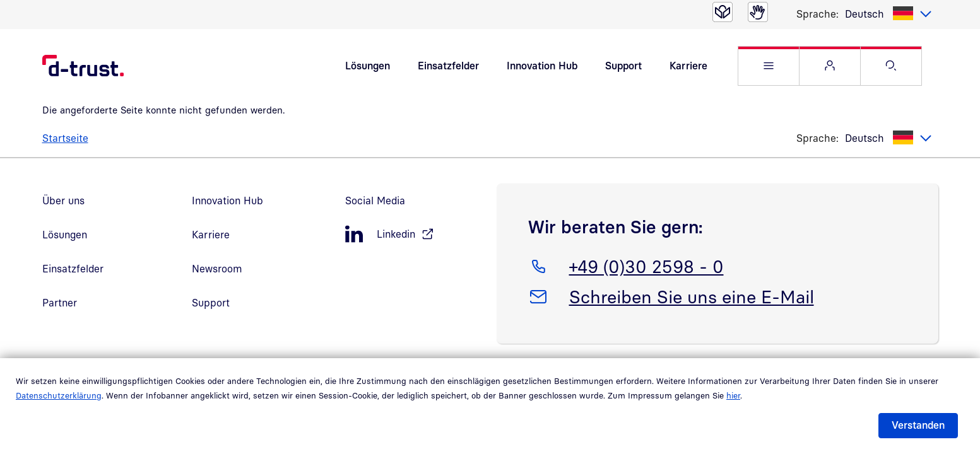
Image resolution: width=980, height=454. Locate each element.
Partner (60, 303)
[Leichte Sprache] (723, 12)
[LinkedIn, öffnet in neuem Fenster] (415, 234)
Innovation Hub (542, 66)
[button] (769, 66)
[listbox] (888, 14)
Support (623, 66)
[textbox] (888, 14)
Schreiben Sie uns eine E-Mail (691, 294)
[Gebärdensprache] (758, 12)
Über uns (63, 201)
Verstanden (918, 425)
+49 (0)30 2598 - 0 (646, 264)
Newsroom (217, 269)
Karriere (688, 66)
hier (733, 395)
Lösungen (368, 66)
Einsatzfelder (448, 66)
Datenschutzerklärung (59, 395)
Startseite (65, 138)
